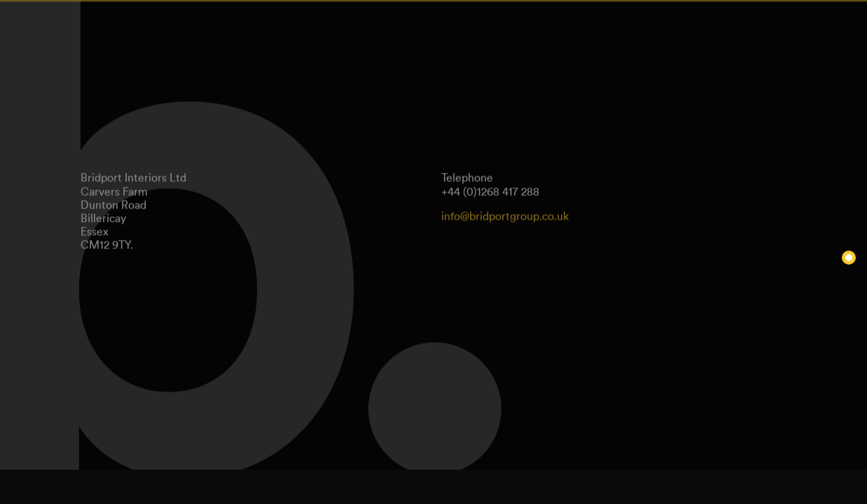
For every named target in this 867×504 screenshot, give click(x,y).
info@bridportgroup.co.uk (505, 213)
